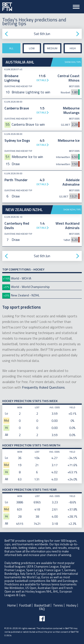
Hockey (71, 605)
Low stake (32, 50)
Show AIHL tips (73, 62)
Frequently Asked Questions (43, 387)
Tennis (58, 605)
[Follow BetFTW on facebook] (42, 619)
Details (41, 80)
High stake (73, 50)
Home (12, 605)
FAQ (42, 609)
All (11, 48)
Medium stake (52, 50)
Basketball (42, 605)
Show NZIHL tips (72, 210)
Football (25, 605)
